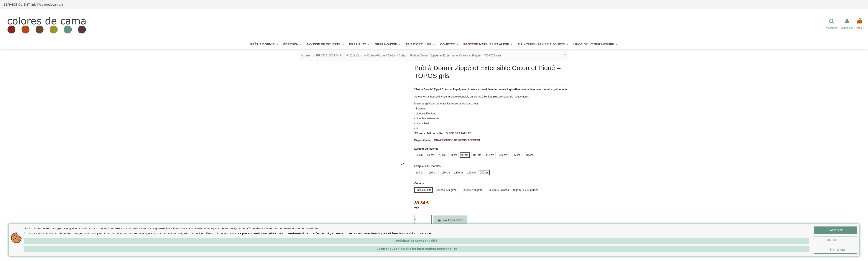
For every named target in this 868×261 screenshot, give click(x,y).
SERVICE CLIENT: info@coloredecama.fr (33, 4)
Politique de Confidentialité (417, 241)
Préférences (836, 250)
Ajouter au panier (450, 220)
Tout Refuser (835, 240)
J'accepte (836, 230)
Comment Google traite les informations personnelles (417, 249)
